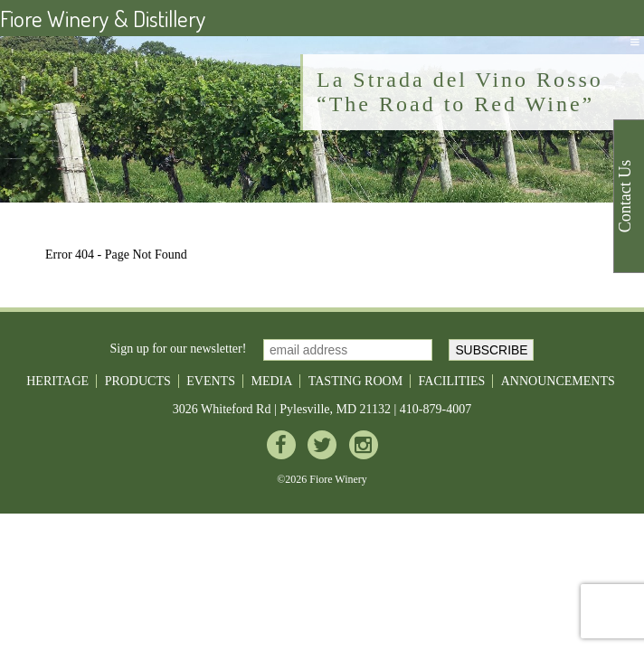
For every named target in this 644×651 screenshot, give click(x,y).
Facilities (452, 381)
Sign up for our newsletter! (179, 349)
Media (271, 381)
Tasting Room (355, 381)
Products (138, 381)
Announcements (558, 381)
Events (211, 381)
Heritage (57, 381)
